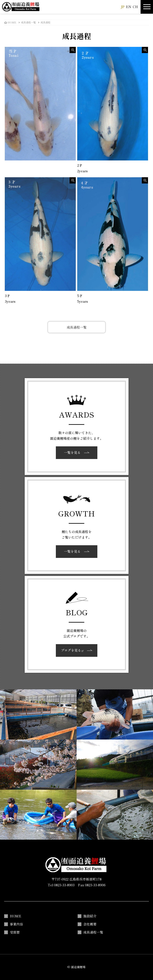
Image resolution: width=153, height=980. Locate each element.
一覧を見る (72, 452)
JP (123, 7)
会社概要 (90, 924)
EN (129, 7)
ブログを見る (72, 650)
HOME (15, 916)
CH (135, 7)
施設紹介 (90, 916)
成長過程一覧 (77, 327)
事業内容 (16, 924)
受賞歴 (15, 932)
